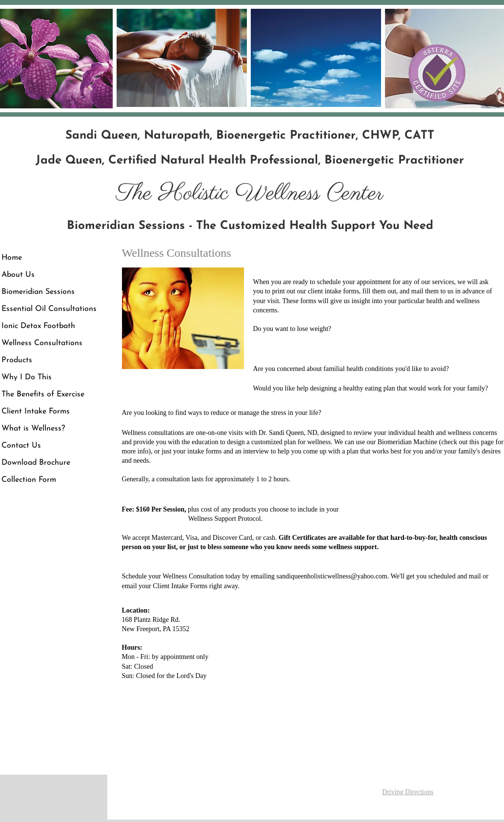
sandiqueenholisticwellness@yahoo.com (332, 576)
